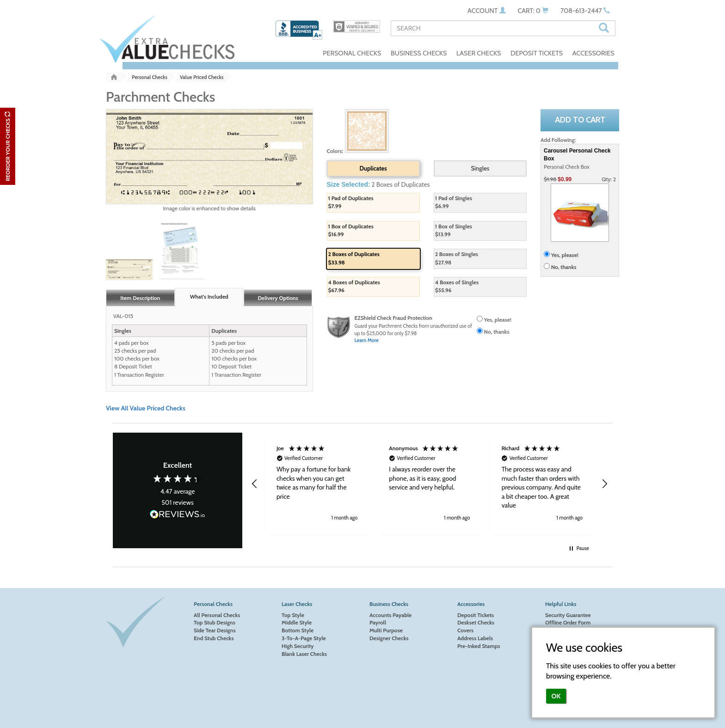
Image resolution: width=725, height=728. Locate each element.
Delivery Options (278, 298)
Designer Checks (389, 638)
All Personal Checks (217, 615)
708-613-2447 (585, 11)
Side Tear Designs (215, 630)
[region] (430, 484)
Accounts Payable (390, 615)
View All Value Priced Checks (146, 408)
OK (556, 696)
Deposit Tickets (476, 615)
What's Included (209, 297)
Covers (465, 630)
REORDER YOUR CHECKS (8, 146)
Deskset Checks (476, 622)
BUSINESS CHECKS (419, 53)
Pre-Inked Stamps (479, 646)
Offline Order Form (568, 622)
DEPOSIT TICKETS (537, 53)
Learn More (367, 340)
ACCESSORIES (593, 53)
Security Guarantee (568, 615)
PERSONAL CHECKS (352, 53)
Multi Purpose (386, 630)
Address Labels (475, 638)
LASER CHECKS (479, 53)
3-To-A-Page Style (304, 638)
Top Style (293, 615)
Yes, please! (498, 320)
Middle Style (297, 622)
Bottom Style (298, 630)
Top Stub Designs (215, 622)
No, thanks (497, 332)
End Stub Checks (214, 638)
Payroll (378, 622)
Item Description (140, 298)
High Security (298, 646)
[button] (255, 484)
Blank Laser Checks (304, 654)
